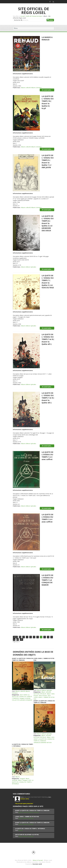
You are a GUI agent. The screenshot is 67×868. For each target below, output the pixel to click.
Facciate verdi (37, 864)
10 (48, 637)
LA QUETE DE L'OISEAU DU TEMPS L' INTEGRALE (23, 782)
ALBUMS (15, 780)
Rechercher (17, 20)
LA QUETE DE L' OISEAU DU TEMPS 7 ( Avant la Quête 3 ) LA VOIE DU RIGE (48, 282)
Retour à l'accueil (38, 860)
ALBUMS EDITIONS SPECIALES (42, 693)
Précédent (20, 637)
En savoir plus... (47, 90)
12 (14, 640)
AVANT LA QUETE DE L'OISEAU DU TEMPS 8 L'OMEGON (23, 659)
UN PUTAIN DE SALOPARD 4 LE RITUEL (27, 835)
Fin (21, 640)
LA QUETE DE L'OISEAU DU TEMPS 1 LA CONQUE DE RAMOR (47, 580)
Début (15, 637)
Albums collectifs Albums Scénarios (31, 88)
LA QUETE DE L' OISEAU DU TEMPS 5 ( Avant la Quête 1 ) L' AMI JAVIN (48, 161)
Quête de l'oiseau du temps (34, 16)
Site (27, 799)
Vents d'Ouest (43, 696)
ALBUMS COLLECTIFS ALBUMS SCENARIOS (22, 699)
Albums (18, 777)
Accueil (23, 16)
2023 (30, 780)
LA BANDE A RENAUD (47, 38)
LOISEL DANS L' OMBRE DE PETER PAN (27, 817)
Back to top (34, 852)
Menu (16, 28)
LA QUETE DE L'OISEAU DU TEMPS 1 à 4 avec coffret (47, 456)
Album (43, 692)
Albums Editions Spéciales (29, 267)
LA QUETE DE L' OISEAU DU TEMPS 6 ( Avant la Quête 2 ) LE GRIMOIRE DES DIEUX (48, 223)
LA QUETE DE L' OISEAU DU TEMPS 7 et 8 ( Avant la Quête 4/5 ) (48, 339)
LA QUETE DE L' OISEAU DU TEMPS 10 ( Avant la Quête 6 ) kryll (48, 102)
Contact (23, 799)
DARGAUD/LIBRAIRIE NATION (43, 743)
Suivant (18, 640)
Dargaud (22, 698)
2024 (21, 695)
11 (52, 637)
